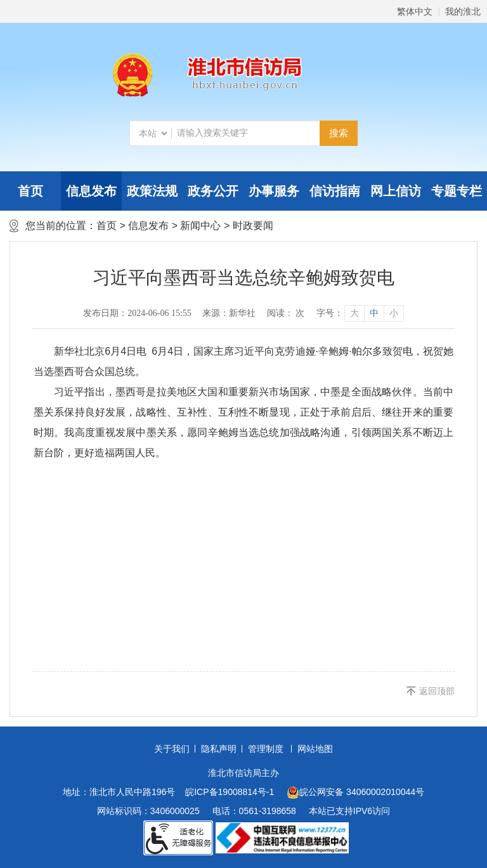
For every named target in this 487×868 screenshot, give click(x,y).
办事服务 (274, 191)
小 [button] (394, 313)
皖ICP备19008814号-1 (230, 792)
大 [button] (354, 313)
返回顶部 (437, 691)
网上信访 (396, 191)
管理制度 (266, 749)
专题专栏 (457, 191)
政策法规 (152, 191)
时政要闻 (253, 226)
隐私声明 (219, 749)
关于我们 (172, 749)
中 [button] (374, 313)
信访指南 (335, 191)
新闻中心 (200, 226)
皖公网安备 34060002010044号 (355, 792)
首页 (30, 191)
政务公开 (213, 191)
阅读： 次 (286, 313)
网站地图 (315, 749)
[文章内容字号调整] (360, 313)
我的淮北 (463, 11)
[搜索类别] (153, 133)
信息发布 (91, 191)
